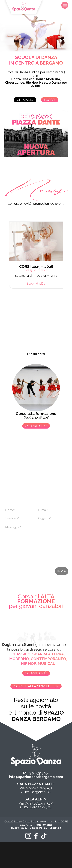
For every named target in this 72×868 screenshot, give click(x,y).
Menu (66, 3)
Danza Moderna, (48, 79)
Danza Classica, (23, 79)
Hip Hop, (32, 83)
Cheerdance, (15, 83)
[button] (4, 265)
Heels (44, 83)
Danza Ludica (29, 72)
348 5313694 (36, 773)
